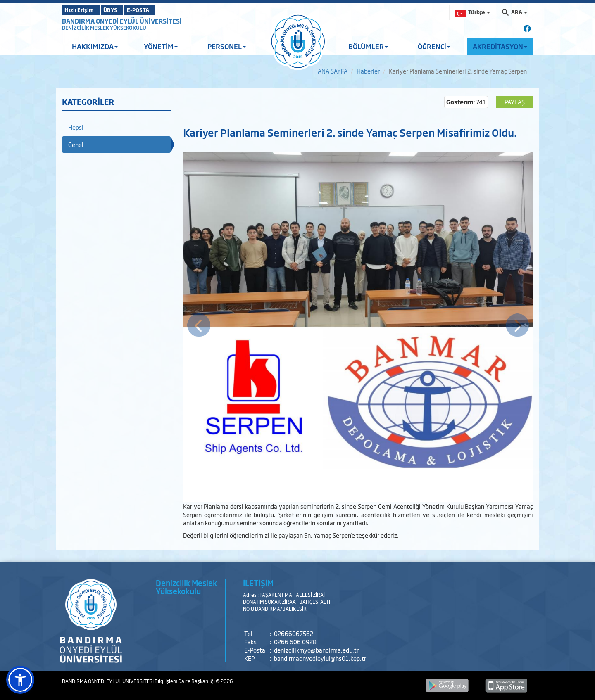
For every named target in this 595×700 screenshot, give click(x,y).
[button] (20, 680)
